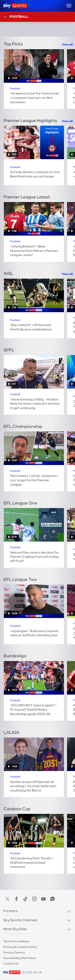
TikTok (25, 899)
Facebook (16, 899)
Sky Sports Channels (20, 920)
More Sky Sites (15, 929)
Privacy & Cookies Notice (20, 947)
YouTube (43, 899)
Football (16, 17)
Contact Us (11, 964)
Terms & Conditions (16, 941)
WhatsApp (52, 899)
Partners (10, 911)
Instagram (34, 899)
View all (67, 44)
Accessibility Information (20, 958)
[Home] (15, 6)
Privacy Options (14, 952)
